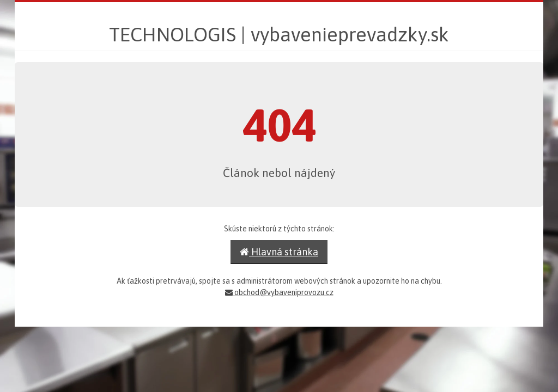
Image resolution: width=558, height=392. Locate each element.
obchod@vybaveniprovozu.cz (279, 292)
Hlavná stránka (279, 252)
